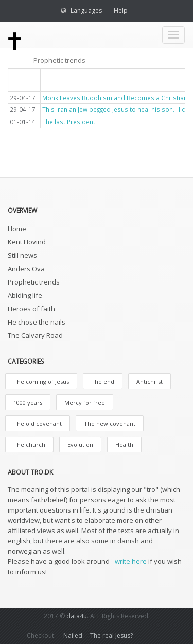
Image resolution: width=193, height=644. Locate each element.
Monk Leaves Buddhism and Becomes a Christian (115, 98)
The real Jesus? (111, 636)
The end (103, 381)
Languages (86, 11)
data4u (77, 616)
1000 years (28, 402)
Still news (22, 255)
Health (124, 444)
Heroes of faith (31, 309)
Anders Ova (26, 269)
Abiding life (25, 295)
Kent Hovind (27, 242)
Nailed (73, 636)
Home (17, 229)
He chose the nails (37, 322)
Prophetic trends (34, 282)
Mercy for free (85, 402)
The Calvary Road (35, 335)
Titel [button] (57, 79)
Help (121, 11)
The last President (69, 122)
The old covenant (38, 423)
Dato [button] (24, 79)
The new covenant (110, 423)
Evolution (80, 444)
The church (29, 444)
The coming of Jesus (41, 381)
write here (131, 561)
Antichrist (150, 381)
